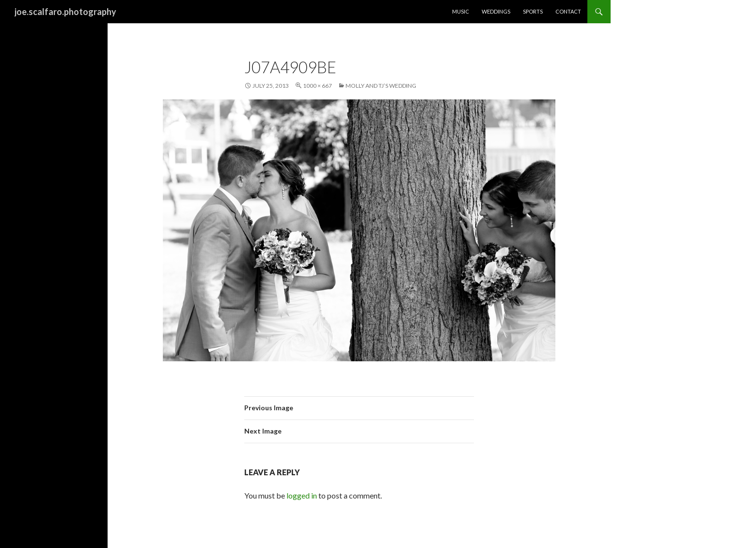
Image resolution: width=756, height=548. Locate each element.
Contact (568, 11)
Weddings (496, 11)
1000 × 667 (317, 86)
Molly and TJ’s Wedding (381, 86)
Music (461, 11)
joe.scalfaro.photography (65, 12)
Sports (533, 11)
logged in (302, 495)
